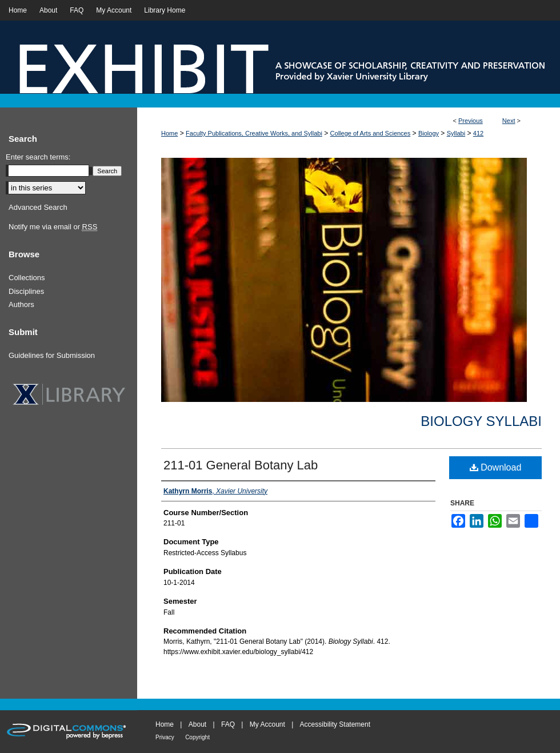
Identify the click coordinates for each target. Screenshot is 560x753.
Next (509, 121)
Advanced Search (38, 207)
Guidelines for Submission (52, 355)
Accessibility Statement (335, 724)
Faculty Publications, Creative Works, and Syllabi (254, 133)
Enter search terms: (38, 157)
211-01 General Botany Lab (241, 465)
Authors (21, 304)
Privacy (165, 737)
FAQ (228, 724)
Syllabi (456, 133)
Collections (27, 278)
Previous (471, 121)
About (197, 724)
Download (496, 467)
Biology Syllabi (481, 421)
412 (478, 133)
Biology (429, 133)
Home (169, 133)
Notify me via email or (53, 227)
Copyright (197, 737)
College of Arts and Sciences (371, 133)
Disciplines (26, 291)
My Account (267, 724)
